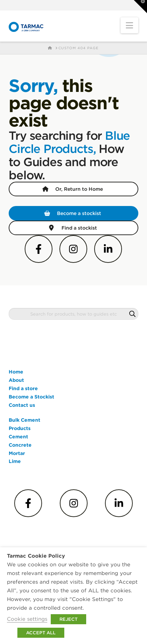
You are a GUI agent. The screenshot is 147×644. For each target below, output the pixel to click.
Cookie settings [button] (27, 619)
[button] (129, 25)
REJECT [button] (68, 619)
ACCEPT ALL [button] (41, 633)
